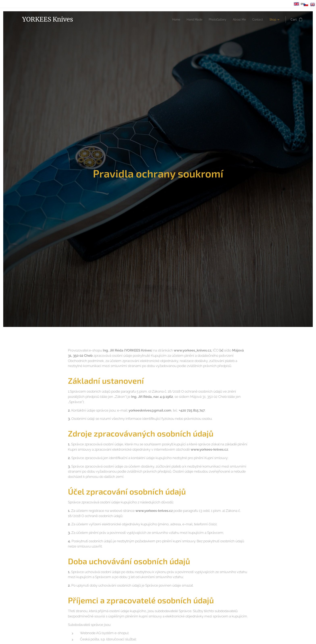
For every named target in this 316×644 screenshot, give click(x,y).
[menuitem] (172, 20)
